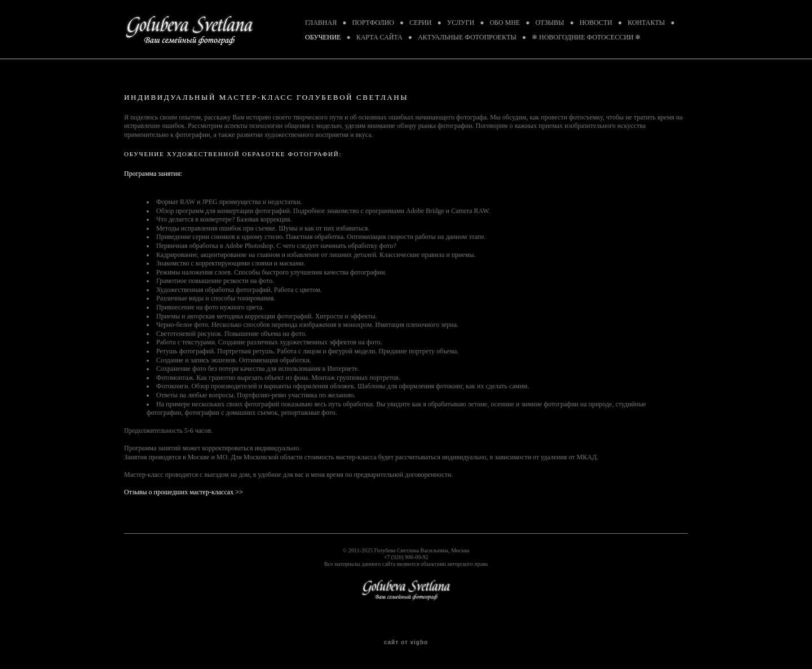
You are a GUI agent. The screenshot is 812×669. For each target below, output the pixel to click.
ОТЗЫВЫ (550, 23)
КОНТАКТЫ (646, 23)
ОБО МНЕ (505, 23)
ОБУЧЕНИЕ (323, 37)
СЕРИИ (420, 23)
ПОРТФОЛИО (373, 23)
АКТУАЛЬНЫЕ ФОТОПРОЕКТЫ (467, 37)
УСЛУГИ (461, 23)
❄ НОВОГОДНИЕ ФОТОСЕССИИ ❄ (586, 37)
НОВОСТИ (596, 23)
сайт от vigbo (406, 643)
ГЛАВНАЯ (321, 23)
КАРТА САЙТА (379, 37)
